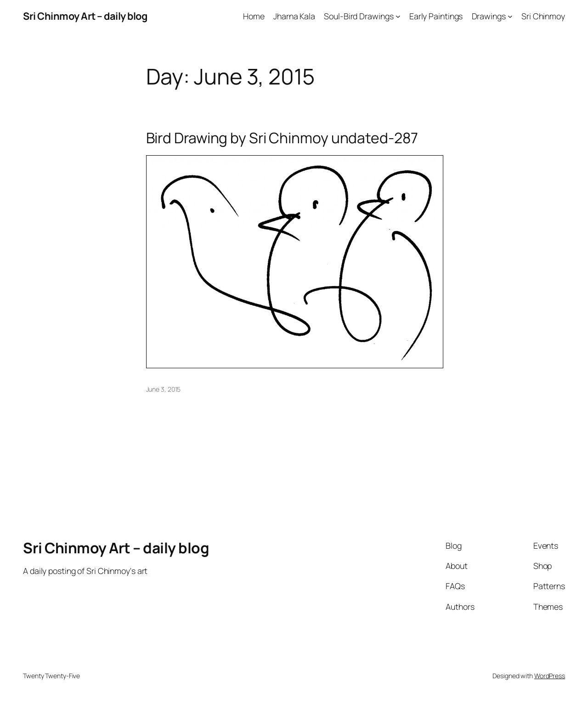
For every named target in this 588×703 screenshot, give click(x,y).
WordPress (550, 676)
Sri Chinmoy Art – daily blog (85, 16)
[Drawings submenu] (510, 16)
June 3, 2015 (164, 389)
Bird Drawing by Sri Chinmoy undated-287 (282, 138)
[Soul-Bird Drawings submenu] (398, 16)
